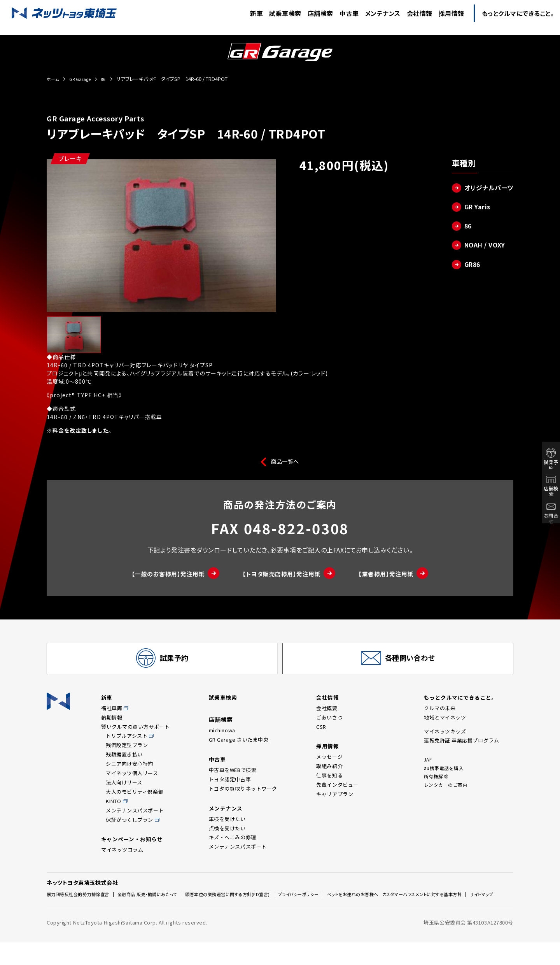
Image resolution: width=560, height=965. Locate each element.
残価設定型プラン (127, 755)
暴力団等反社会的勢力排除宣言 (84, 905)
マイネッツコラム (122, 861)
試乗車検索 (224, 706)
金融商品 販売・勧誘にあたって (164, 905)
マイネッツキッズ (445, 741)
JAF (429, 769)
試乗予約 (544, 461)
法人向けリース (124, 792)
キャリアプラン (335, 805)
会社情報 (328, 706)
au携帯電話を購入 (445, 779)
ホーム (54, 79)
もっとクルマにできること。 (463, 706)
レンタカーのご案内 (448, 797)
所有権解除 (437, 788)
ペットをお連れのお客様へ (402, 904)
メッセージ (329, 768)
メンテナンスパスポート (135, 820)
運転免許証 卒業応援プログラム (461, 750)
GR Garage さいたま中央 (239, 749)
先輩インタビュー (337, 796)
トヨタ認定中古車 (230, 790)
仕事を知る (329, 786)
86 (109, 79)
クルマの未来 (440, 718)
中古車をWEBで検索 (233, 781)
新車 (107, 706)
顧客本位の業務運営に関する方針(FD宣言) (257, 905)
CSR (321, 736)
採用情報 (328, 756)
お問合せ (544, 515)
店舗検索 (544, 488)
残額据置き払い (124, 764)
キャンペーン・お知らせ (134, 850)
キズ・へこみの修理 (233, 849)
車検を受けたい (227, 831)
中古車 (218, 769)
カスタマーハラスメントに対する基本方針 (93, 918)
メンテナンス (227, 819)
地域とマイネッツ (445, 727)
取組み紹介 (329, 777)
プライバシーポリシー (339, 905)
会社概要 (327, 718)
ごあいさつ (329, 727)
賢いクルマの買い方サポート (135, 736)
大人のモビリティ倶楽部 (135, 801)
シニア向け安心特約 (129, 773)
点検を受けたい (227, 840)
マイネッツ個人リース (132, 783)
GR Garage (84, 79)
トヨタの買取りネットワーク (243, 799)
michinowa (222, 740)
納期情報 (112, 727)
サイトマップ (162, 918)
